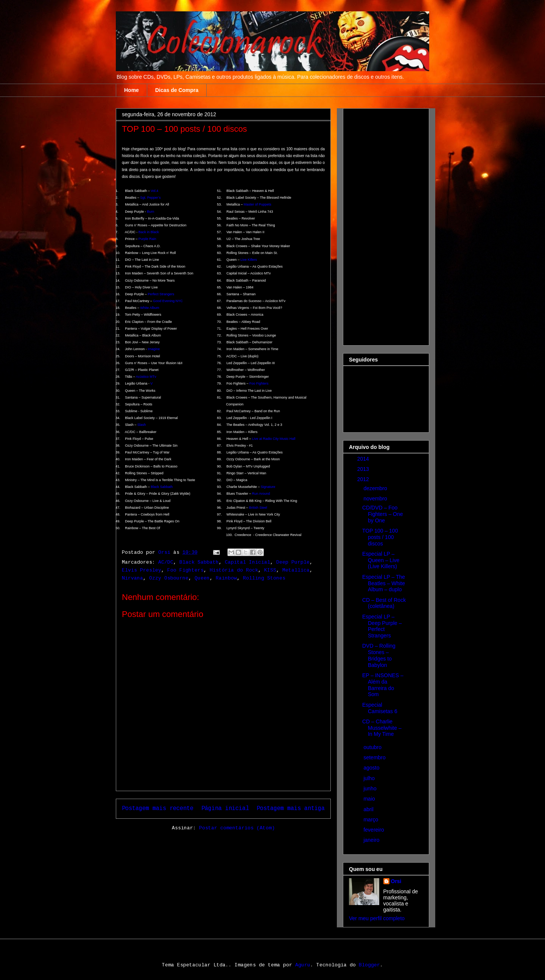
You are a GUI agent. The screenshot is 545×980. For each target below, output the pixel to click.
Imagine (154, 349)
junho (371, 788)
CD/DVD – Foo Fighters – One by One (383, 514)
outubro (373, 747)
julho (370, 778)
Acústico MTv (146, 377)
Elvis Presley (142, 570)
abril (369, 809)
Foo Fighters (259, 383)
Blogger (369, 965)
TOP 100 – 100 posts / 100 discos (380, 537)
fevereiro (374, 830)
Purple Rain (147, 239)
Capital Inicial (248, 562)
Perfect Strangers (161, 294)
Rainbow (226, 578)
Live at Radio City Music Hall (274, 439)
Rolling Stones (264, 578)
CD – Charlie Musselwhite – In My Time (382, 728)
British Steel (258, 508)
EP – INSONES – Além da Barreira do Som (383, 685)
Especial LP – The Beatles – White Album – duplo (384, 583)
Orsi (396, 881)
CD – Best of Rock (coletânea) (384, 603)
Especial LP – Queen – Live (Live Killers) (381, 560)
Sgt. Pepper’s (150, 198)
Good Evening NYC (168, 301)
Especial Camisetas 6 (380, 708)
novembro (376, 499)
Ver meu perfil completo (377, 918)
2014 (364, 459)
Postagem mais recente (158, 809)
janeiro (372, 840)
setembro (375, 757)
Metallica (296, 570)
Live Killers (249, 260)
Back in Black (149, 232)
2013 (364, 469)
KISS (270, 570)
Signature (268, 487)
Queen (202, 578)
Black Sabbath (162, 487)
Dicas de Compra (177, 90)
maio (370, 799)
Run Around (261, 494)
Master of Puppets (258, 204)
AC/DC (166, 562)
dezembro (376, 488)
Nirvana (132, 578)
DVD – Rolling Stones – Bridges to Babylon (379, 655)
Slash (142, 425)
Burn (150, 212)
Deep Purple (293, 562)
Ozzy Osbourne (169, 578)
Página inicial (225, 809)
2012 (364, 479)
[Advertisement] (379, 225)
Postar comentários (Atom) (237, 828)
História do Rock (234, 570)
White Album (150, 308)
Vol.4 (154, 191)
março (371, 820)
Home (132, 90)
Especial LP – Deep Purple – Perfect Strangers (382, 626)
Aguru (303, 965)
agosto (372, 768)
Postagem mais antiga (291, 809)
